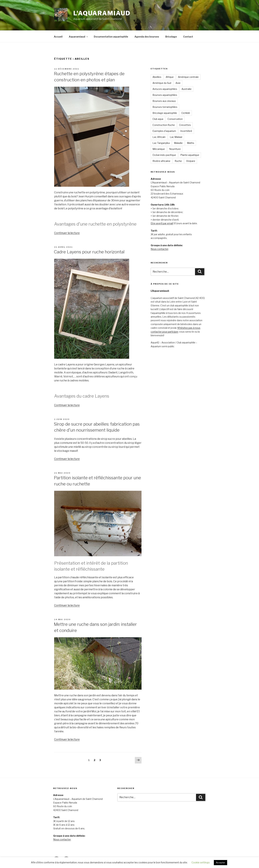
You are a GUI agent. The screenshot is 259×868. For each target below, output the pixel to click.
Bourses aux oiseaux (164, 101)
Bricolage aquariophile (165, 113)
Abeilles (157, 77)
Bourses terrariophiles (165, 107)
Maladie (178, 143)
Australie (186, 89)
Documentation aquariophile (111, 37)
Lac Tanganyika (161, 143)
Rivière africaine (161, 161)
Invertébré (186, 131)
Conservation (175, 119)
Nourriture (175, 149)
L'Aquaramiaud (102, 13)
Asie (178, 83)
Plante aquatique (190, 155)
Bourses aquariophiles (165, 95)
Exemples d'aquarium (164, 131)
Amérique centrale (188, 77)
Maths (191, 143)
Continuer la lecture (67, 233)
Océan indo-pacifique (164, 155)
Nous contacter (159, 249)
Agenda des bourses (147, 37)
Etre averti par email (162, 223)
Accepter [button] (220, 862)
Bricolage (171, 37)
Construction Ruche (164, 125)
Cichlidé (186, 113)
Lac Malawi (176, 137)
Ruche (178, 161)
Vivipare (191, 161)
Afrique (170, 77)
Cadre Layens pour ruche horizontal (89, 252)
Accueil (58, 37)
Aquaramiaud (79, 37)
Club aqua (158, 119)
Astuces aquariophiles (165, 89)
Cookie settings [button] (201, 862)
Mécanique (159, 149)
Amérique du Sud (162, 83)
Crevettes (185, 125)
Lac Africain (159, 137)
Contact (188, 37)
